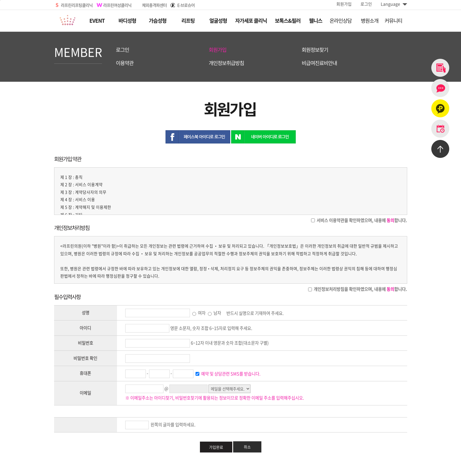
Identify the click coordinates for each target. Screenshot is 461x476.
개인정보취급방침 (226, 63)
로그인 (366, 4)
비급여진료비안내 (319, 63)
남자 (214, 313)
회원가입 (344, 4)
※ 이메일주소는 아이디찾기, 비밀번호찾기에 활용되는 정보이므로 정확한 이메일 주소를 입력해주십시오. (215, 398)
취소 (247, 447)
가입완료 (216, 447)
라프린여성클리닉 (117, 5)
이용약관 (125, 63)
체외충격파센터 (154, 5)
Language (394, 4)
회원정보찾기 (315, 50)
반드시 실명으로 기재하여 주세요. (255, 313)
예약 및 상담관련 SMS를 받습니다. (230, 374)
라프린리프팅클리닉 (77, 5)
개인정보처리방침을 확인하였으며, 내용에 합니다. (360, 289)
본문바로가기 (0, 0)
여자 (199, 313)
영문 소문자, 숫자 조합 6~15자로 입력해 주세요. (211, 328)
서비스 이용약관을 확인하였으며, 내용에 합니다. (361, 220)
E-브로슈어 (186, 5)
